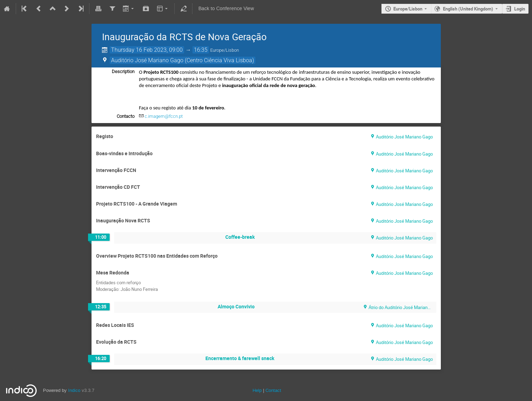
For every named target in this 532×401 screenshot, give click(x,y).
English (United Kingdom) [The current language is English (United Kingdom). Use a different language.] (468, 9)
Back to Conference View (226, 9)
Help (257, 390)
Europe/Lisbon (408, 9)
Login (520, 9)
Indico (74, 390)
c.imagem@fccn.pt (164, 116)
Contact (273, 390)
